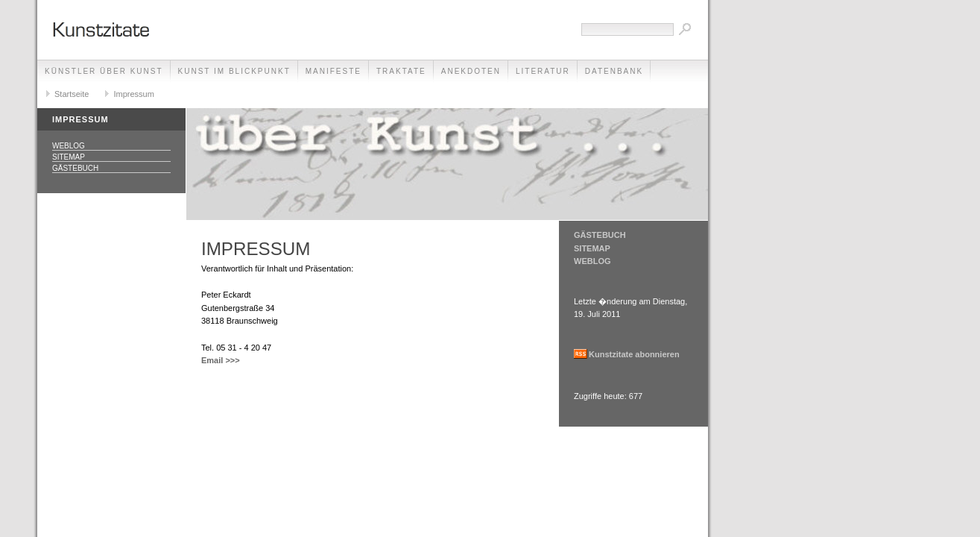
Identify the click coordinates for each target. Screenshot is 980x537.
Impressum (133, 94)
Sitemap (69, 157)
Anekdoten (471, 71)
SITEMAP (592, 248)
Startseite (72, 94)
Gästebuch (75, 168)
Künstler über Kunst (104, 71)
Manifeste (333, 71)
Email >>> (221, 360)
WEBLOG (592, 261)
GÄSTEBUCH (600, 235)
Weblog (69, 146)
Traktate (401, 71)
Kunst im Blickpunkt (234, 71)
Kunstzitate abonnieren (634, 354)
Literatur (543, 71)
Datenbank (614, 71)
